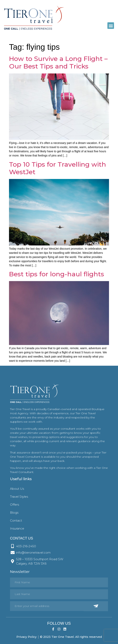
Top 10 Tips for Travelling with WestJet (57, 168)
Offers (14, 505)
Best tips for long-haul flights (56, 274)
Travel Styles (19, 497)
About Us (17, 489)
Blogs (14, 513)
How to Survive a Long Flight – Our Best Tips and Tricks (58, 62)
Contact (16, 520)
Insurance (17, 528)
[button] (111, 26)
